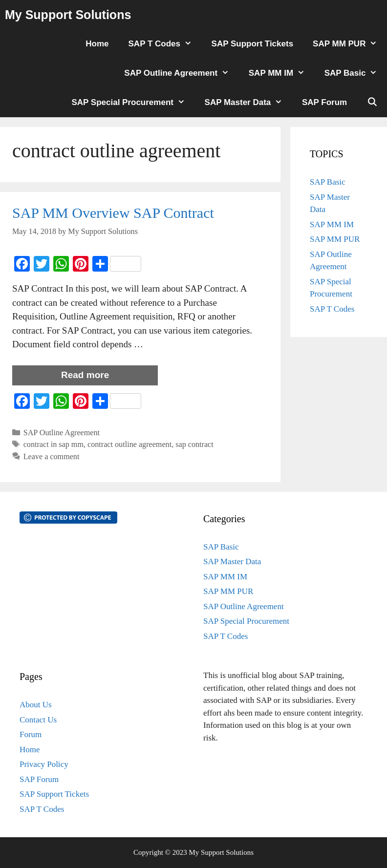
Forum (31, 734)
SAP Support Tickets (253, 44)
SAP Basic (356, 73)
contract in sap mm (54, 444)
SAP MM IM (282, 73)
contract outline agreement (129, 444)
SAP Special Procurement (133, 103)
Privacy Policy (44, 764)
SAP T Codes (165, 44)
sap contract (194, 444)
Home (97, 44)
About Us (36, 705)
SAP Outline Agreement (181, 73)
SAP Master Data (248, 103)
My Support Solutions (68, 15)
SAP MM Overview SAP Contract (113, 213)
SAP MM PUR (350, 44)
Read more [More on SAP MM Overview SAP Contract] (85, 375)
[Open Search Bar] (372, 103)
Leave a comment (52, 456)
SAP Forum (324, 102)
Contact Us (38, 720)
